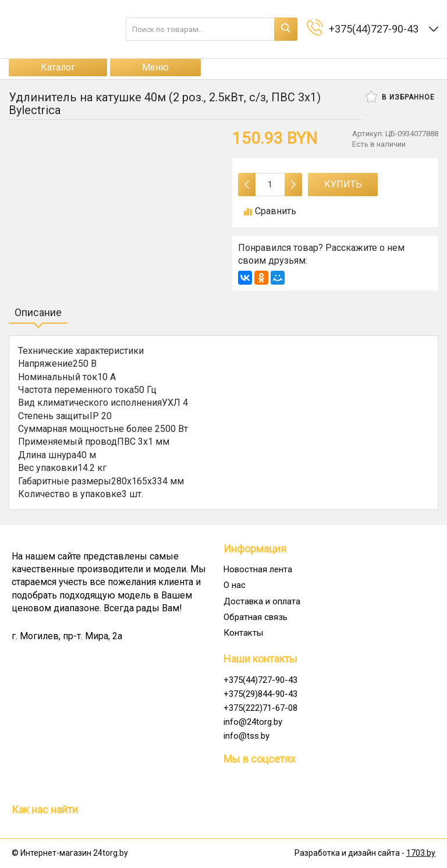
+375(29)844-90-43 (260, 694)
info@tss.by (246, 736)
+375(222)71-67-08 (260, 708)
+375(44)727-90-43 (260, 680)
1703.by (421, 853)
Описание (38, 312)
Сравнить (270, 211)
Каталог (58, 67)
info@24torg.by (253, 722)
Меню (155, 67)
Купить (343, 184)
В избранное (400, 97)
